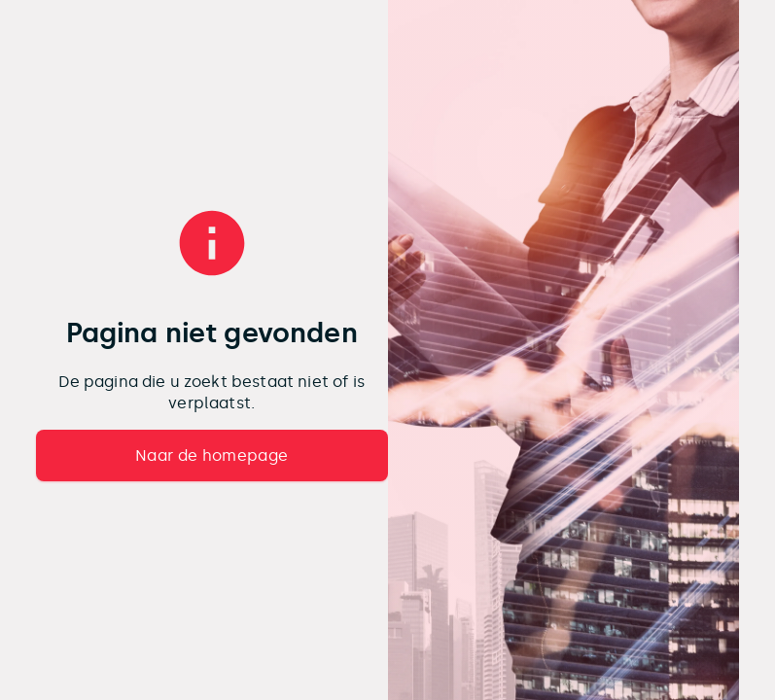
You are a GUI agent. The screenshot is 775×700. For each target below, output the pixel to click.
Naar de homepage (211, 455)
